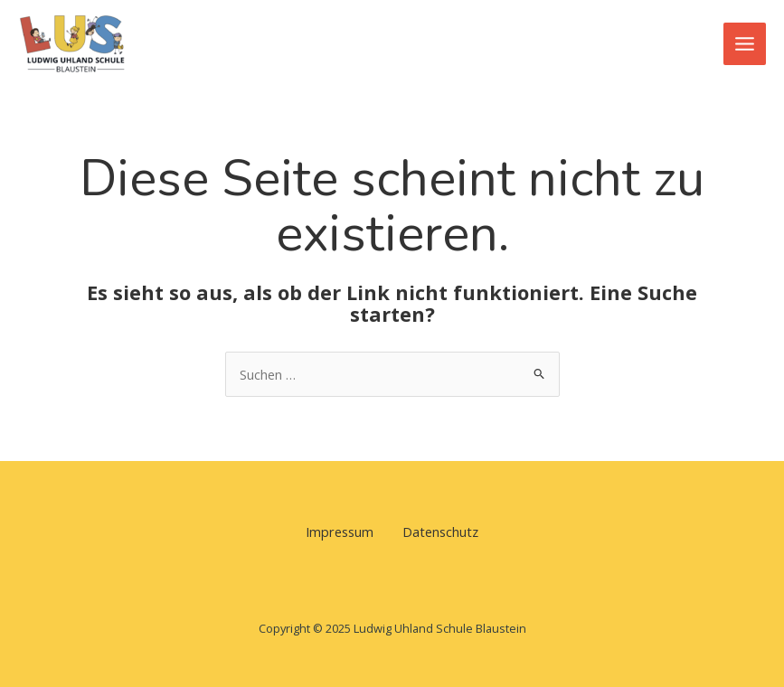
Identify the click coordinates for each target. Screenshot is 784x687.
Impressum (340, 532)
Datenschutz (440, 532)
